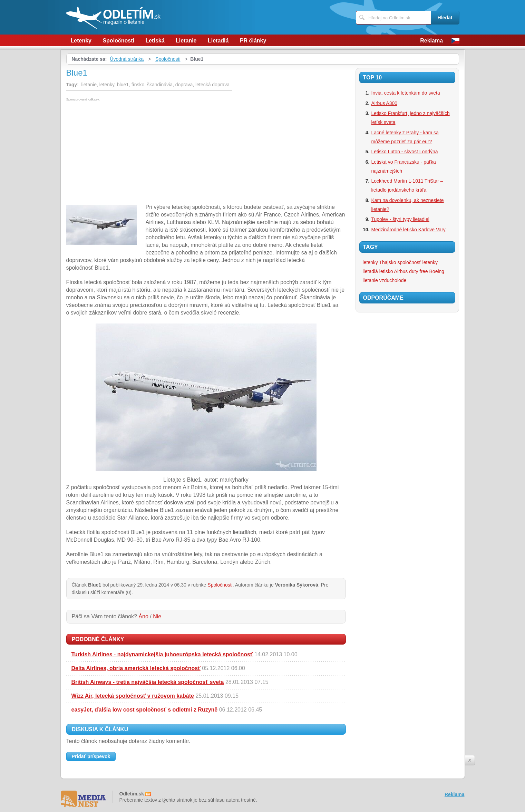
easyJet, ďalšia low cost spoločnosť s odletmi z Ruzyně (145, 710)
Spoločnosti (118, 41)
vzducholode (393, 280)
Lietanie (186, 41)
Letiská (155, 41)
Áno (143, 616)
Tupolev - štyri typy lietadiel (400, 219)
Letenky (81, 41)
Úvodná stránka (127, 59)
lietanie (370, 280)
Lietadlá (218, 41)
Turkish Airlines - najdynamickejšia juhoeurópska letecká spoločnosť (162, 654)
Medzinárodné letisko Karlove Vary (409, 230)
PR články (253, 41)
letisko (386, 271)
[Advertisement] (124, 153)
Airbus (401, 271)
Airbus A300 (385, 103)
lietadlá (370, 271)
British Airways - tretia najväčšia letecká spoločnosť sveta (148, 682)
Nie (157, 616)
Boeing (437, 271)
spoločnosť (409, 262)
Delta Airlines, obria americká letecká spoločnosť (136, 668)
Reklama (431, 41)
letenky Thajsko (380, 262)
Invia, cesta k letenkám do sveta (406, 93)
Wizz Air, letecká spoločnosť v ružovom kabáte (133, 696)
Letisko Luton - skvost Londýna (405, 152)
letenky (430, 262)
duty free (418, 271)
